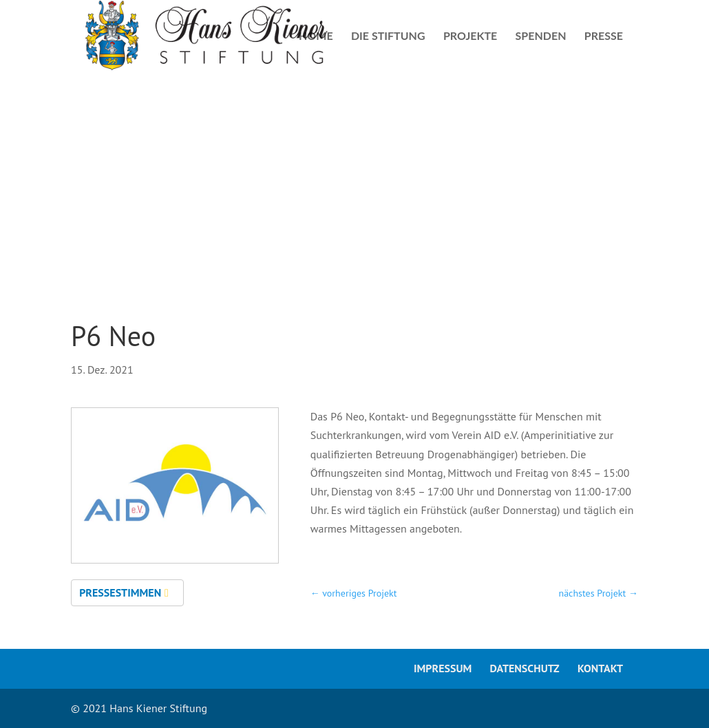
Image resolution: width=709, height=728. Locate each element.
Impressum (443, 668)
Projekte (470, 36)
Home (316, 36)
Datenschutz (525, 668)
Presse (604, 36)
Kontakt (600, 668)
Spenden (541, 36)
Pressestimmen (120, 592)
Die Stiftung (388, 36)
